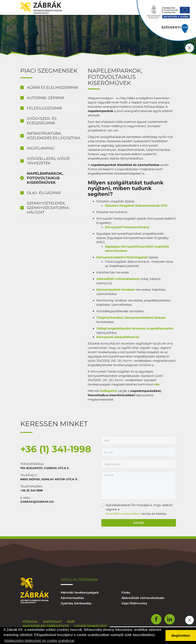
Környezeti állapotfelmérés (118, 337)
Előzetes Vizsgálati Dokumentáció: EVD (136, 206)
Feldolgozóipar (44, 108)
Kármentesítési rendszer (116, 290)
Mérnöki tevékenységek (80, 593)
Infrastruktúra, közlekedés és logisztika (53, 136)
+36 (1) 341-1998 (56, 449)
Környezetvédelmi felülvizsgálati (122, 257)
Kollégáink (108, 391)
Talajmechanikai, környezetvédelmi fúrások (131, 318)
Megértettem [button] (181, 636)
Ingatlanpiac (41, 148)
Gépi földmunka (134, 603)
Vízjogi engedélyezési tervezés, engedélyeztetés (135, 328)
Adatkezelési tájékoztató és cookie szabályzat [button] (39, 641)
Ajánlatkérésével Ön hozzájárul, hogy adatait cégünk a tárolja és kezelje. (137, 509)
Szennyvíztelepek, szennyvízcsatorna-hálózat (49, 208)
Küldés (139, 523)
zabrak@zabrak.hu (37, 502)
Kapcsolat (52, 622)
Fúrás (126, 593)
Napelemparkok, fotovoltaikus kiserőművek (45, 178)
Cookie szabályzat (90, 626)
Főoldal (30, 622)
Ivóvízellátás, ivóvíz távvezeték (48, 161)
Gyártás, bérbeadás (76, 603)
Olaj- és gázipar (44, 193)
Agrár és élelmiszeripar (52, 87)
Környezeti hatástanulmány (127, 227)
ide (157, 384)
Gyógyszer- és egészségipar (42, 121)
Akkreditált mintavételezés (119, 279)
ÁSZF (71, 622)
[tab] (51, 88)
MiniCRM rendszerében (123, 514)
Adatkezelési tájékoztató (46, 626)
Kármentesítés (72, 598)
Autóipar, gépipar (45, 98)
